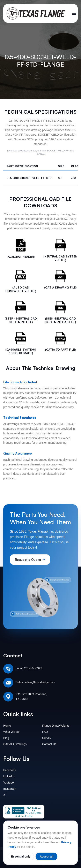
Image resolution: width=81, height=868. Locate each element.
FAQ (45, 732)
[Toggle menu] (74, 13)
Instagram (10, 789)
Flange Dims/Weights (56, 726)
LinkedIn (9, 776)
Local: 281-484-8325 (29, 668)
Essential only (21, 856)
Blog (6, 738)
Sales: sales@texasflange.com (35, 682)
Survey (47, 738)
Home (7, 726)
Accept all (46, 856)
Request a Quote (30, 560)
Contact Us (49, 744)
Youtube (9, 783)
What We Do (11, 732)
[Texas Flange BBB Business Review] (24, 812)
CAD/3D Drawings (15, 744)
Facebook (10, 770)
